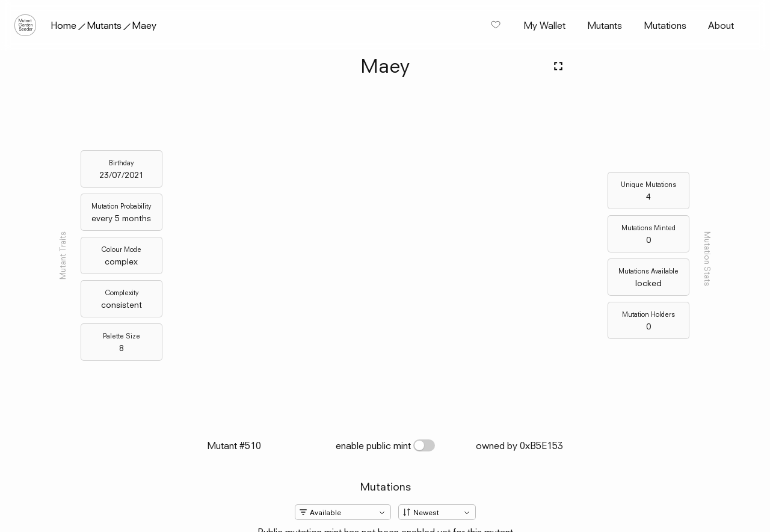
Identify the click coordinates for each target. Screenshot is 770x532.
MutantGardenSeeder (26, 25)
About (721, 25)
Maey (144, 25)
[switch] (424, 445)
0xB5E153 (541, 445)
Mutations (665, 25)
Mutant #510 (234, 445)
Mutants (104, 25)
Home (63, 25)
